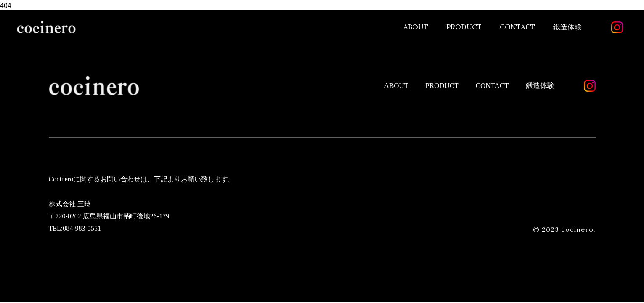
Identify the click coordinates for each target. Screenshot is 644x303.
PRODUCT (464, 27)
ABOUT (416, 27)
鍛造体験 (567, 27)
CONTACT (517, 27)
